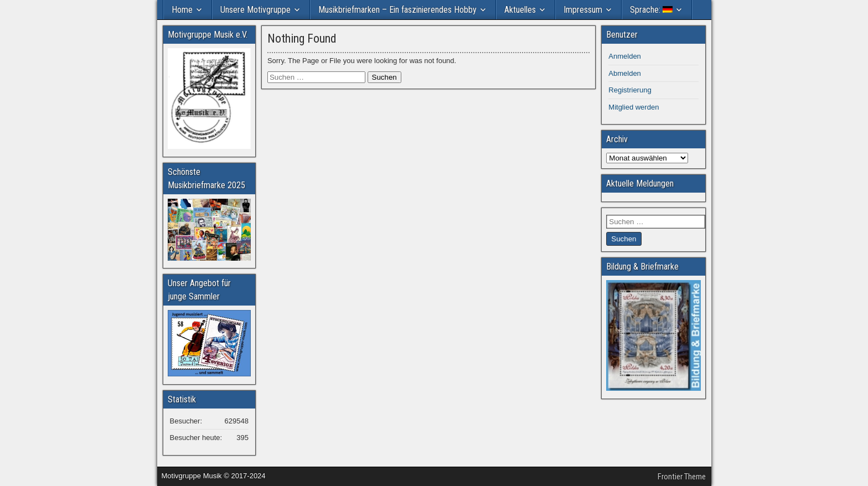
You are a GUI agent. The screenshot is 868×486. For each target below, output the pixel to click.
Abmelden (625, 73)
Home (182, 10)
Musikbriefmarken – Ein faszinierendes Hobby (397, 10)
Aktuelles (520, 10)
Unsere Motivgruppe (255, 10)
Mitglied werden (634, 107)
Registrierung (630, 90)
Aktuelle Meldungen (640, 183)
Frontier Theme (682, 477)
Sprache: (651, 10)
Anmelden (625, 56)
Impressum (583, 10)
